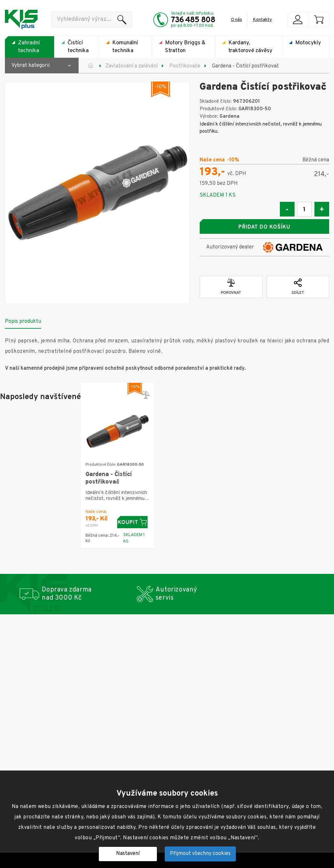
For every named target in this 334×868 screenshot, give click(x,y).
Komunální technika (125, 47)
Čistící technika (78, 47)
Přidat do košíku (264, 227)
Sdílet (298, 287)
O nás (236, 20)
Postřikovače (185, 66)
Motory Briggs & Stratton (185, 47)
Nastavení (128, 854)
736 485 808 (193, 20)
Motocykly (308, 43)
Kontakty (262, 20)
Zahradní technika (29, 47)
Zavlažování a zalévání (131, 66)
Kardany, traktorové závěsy (250, 47)
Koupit (133, 522)
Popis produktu (23, 321)
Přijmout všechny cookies (200, 854)
